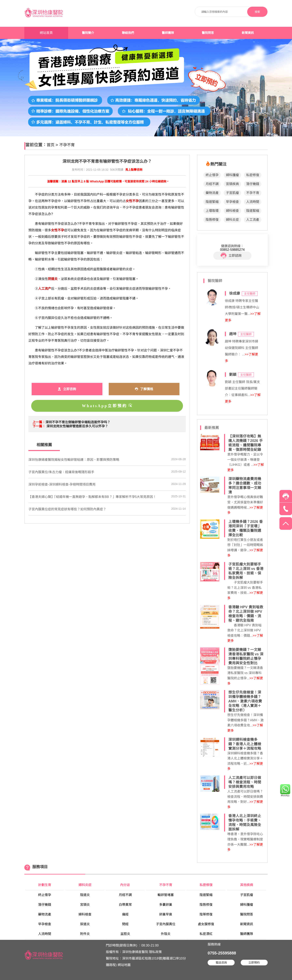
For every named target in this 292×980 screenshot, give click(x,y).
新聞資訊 (248, 33)
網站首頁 (46, 33)
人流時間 (253, 202)
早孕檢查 (232, 202)
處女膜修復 (206, 924)
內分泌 (125, 885)
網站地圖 (124, 965)
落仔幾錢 (253, 184)
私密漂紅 (206, 934)
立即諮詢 (231, 256)
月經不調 (212, 184)
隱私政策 (155, 952)
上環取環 (212, 211)
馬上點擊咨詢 (134, 170)
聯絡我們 (128, 33)
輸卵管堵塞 (166, 895)
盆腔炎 (125, 934)
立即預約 (254, 963)
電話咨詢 (221, 963)
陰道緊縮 (212, 202)
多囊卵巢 (166, 905)
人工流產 (253, 220)
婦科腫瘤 (232, 175)
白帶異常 (125, 905)
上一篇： (39, 422)
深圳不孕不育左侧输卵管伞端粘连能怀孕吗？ (78, 422)
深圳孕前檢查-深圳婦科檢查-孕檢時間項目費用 (62, 484)
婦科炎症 (232, 220)
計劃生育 (45, 885)
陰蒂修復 (206, 914)
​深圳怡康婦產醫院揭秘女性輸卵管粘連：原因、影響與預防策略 (74, 460)
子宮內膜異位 (166, 924)
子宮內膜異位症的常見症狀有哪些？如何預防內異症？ (67, 509)
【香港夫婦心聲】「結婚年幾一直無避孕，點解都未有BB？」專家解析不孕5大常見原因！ (92, 497)
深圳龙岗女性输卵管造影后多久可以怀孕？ (77, 426)
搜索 (257, 12)
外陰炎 (166, 934)
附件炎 (85, 934)
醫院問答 (208, 33)
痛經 (125, 914)
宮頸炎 (85, 905)
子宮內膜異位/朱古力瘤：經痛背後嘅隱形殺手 (61, 472)
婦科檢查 (232, 211)
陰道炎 (85, 895)
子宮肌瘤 (232, 193)
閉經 (125, 924)
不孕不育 (67, 145)
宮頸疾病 (232, 184)
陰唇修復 (212, 220)
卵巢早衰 (166, 914)
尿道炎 (85, 924)
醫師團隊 (168, 33)
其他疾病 (247, 885)
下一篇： (39, 426)
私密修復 (253, 175)
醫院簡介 (88, 33)
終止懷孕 (212, 175)
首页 (50, 145)
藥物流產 (212, 193)
